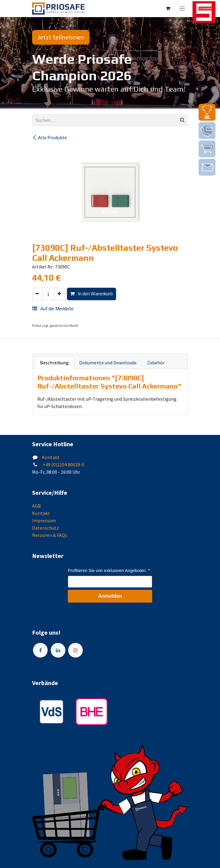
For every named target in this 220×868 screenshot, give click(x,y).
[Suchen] (182, 120)
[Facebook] (40, 650)
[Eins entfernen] (37, 294)
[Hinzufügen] (59, 294)
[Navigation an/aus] (182, 9)
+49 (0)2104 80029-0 (63, 465)
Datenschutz (46, 528)
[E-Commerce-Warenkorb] (168, 9)
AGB (37, 506)
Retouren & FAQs (50, 535)
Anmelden (110, 596)
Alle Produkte (50, 137)
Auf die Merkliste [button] (53, 309)
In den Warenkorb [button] (92, 294)
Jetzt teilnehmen (61, 37)
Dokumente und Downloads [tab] (108, 363)
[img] (207, 112)
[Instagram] (75, 650)
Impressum (44, 520)
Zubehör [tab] (156, 363)
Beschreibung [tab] (54, 363)
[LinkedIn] (58, 650)
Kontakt (51, 457)
